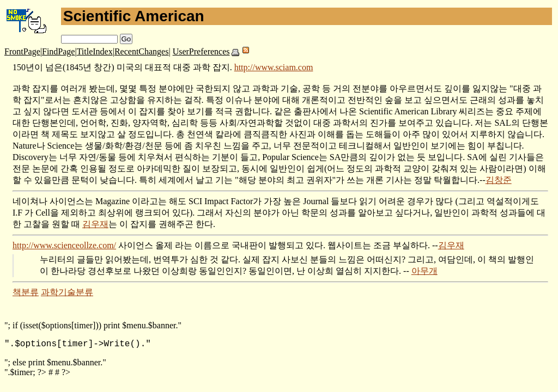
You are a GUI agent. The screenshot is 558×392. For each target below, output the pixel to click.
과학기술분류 (67, 292)
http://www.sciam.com (274, 67)
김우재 (95, 224)
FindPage (58, 51)
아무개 (424, 271)
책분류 (26, 292)
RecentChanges (142, 51)
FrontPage (22, 51)
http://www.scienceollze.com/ (64, 245)
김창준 (499, 180)
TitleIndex (95, 51)
